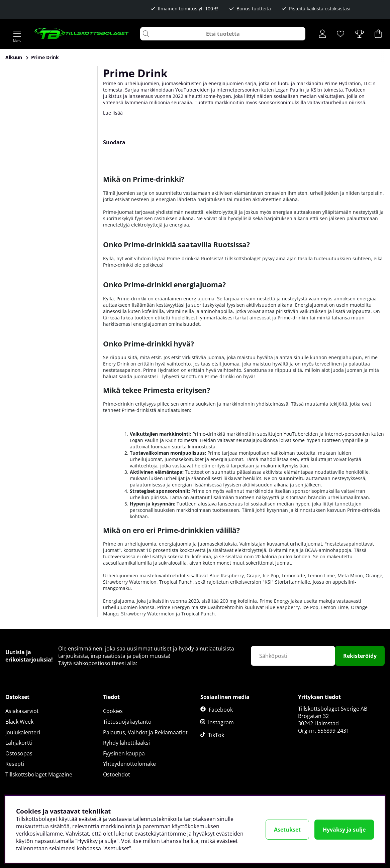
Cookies (113, 711)
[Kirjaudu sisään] (322, 34)
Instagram (221, 722)
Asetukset (287, 830)
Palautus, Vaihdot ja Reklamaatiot (145, 732)
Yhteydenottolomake (129, 764)
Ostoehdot (117, 774)
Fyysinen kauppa (124, 753)
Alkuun (14, 57)
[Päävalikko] (17, 34)
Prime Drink (45, 57)
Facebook (221, 710)
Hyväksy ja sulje (344, 830)
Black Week (19, 722)
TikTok (216, 735)
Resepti (15, 764)
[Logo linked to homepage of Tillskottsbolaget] (82, 34)
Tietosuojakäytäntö (127, 722)
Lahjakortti (19, 743)
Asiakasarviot (22, 711)
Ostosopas (19, 753)
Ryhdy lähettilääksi (126, 743)
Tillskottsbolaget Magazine (39, 774)
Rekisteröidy (360, 656)
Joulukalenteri (23, 732)
